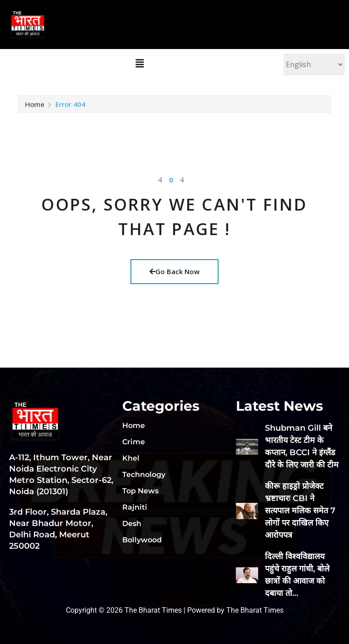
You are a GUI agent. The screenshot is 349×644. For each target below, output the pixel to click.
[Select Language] (314, 64)
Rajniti (135, 507)
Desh (132, 524)
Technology (144, 474)
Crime (134, 442)
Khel (131, 458)
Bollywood (142, 540)
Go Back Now (174, 271)
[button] (140, 63)
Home (35, 108)
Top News (140, 491)
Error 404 (70, 108)
